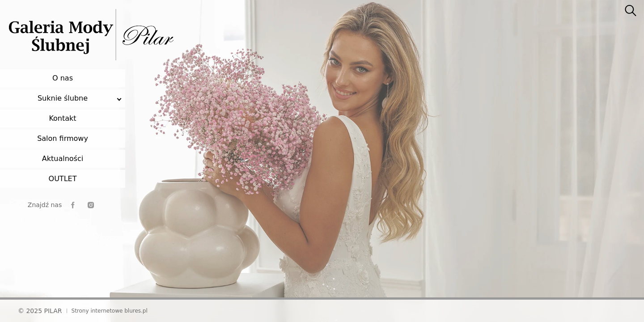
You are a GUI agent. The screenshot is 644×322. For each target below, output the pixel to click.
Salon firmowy (63, 138)
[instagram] (91, 205)
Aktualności (63, 159)
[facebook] (73, 205)
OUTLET (63, 179)
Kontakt (62, 118)
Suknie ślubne (63, 98)
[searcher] (631, 11)
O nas (63, 78)
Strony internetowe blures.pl (110, 311)
